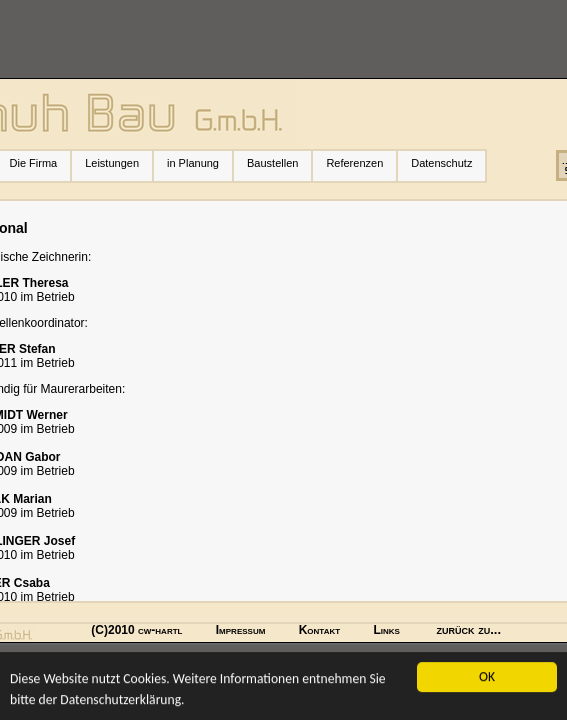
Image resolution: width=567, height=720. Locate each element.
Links (386, 630)
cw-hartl (160, 630)
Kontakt (319, 630)
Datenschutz (441, 163)
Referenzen (361, 163)
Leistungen (118, 163)
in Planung (193, 163)
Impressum (241, 630)
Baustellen (272, 163)
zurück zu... (469, 629)
